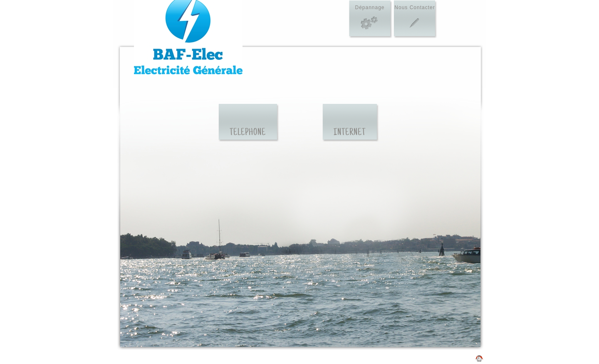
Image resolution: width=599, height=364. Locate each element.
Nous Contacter (415, 7)
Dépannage (370, 7)
